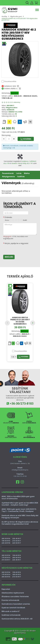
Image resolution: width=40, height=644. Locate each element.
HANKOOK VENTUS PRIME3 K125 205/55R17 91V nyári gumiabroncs (20, 321)
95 (16, 114)
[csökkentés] (4, 139)
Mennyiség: (6, 135)
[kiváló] (21, 220)
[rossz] (11, 220)
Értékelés (8, 217)
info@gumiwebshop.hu (20, 470)
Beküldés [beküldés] (9, 257)
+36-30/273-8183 (22, 403)
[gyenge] (13, 220)
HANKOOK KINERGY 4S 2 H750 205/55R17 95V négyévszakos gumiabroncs (20, 19)
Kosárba (23, 357)
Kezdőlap (4, 16)
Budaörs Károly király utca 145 (22, 163)
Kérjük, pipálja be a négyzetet (16, 243)
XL (17, 89)
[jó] (19, 220)
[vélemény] (20, 229)
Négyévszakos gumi (16, 16)
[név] (16, 213)
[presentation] (19, 249)
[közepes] (16, 220)
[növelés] (14, 139)
